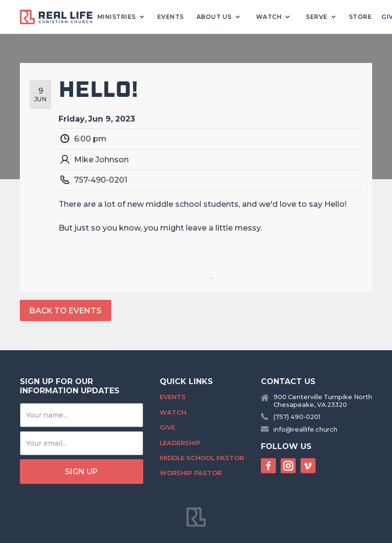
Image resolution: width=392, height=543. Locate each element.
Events (171, 17)
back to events (66, 311)
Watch (173, 412)
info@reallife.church (305, 429)
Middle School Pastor (202, 458)
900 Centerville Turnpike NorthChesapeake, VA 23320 (323, 401)
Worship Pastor (191, 473)
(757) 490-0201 (297, 417)
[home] (60, 17)
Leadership (180, 443)
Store (361, 17)
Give (167, 427)
